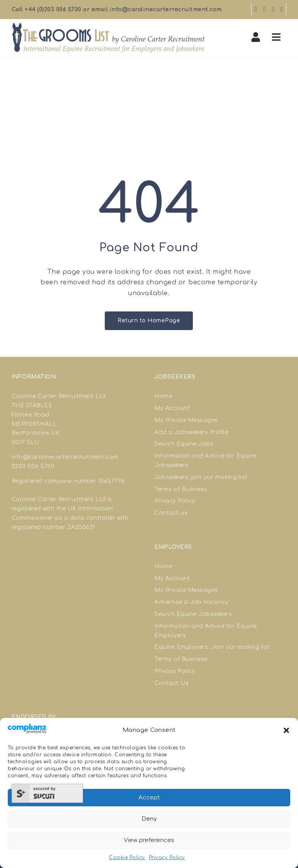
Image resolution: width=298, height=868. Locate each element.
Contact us (171, 513)
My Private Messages (186, 420)
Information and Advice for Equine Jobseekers (206, 461)
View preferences (149, 840)
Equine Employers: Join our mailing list (212, 647)
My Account (172, 408)
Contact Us (172, 683)
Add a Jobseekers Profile (191, 432)
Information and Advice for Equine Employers (206, 631)
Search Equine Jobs (184, 444)
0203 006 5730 (33, 466)
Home (163, 396)
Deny (149, 819)
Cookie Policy (127, 858)
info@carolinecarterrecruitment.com (166, 10)
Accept (149, 798)
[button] (286, 730)
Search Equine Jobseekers (193, 614)
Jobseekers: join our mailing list (201, 477)
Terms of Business (181, 489)
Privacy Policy (167, 858)
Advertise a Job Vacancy (191, 602)
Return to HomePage (149, 321)
